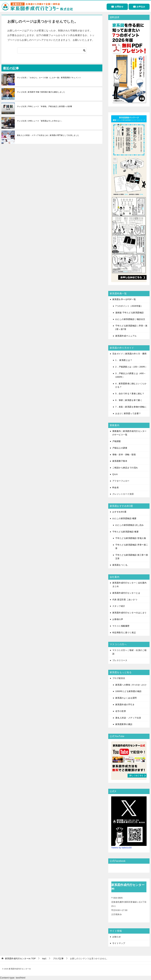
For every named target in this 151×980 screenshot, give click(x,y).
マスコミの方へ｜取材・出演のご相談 (129, 652)
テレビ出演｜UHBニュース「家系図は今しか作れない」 (40, 121)
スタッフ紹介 (119, 606)
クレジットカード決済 (123, 494)
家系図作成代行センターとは (126, 593)
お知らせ (117, 937)
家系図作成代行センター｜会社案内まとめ (129, 585)
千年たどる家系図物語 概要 (125, 532)
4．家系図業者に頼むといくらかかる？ (131, 385)
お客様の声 (118, 619)
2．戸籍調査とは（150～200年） (131, 367)
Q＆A (115, 474)
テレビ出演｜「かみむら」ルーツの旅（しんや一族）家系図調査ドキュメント (49, 78)
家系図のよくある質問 (126, 698)
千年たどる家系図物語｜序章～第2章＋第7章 (131, 327)
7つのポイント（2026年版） (129, 306)
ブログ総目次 (119, 678)
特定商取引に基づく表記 (124, 633)
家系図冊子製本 (120, 461)
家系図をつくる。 (121, 565)
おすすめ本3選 (119, 512)
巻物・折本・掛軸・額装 (124, 455)
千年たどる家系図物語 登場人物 (131, 538)
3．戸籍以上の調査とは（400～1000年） (131, 375)
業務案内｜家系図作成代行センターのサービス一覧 (129, 433)
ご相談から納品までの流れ (125, 468)
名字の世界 (121, 711)
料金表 (116, 487)
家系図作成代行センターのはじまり (129, 613)
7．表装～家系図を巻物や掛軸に (131, 407)
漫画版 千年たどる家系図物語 (130, 313)
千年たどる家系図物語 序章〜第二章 (132, 547)
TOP (20, 959)
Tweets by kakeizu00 (121, 848)
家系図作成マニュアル (126, 336)
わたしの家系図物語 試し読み (130, 525)
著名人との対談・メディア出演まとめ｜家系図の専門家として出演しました (48, 135)
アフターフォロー (121, 481)
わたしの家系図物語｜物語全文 (130, 319)
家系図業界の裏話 (124, 724)
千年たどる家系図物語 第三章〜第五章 (132, 557)
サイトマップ (119, 943)
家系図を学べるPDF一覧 (124, 299)
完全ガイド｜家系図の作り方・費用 (129, 354)
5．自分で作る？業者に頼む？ (130, 394)
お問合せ (117, 7)
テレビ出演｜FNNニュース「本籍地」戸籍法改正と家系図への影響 (44, 106)
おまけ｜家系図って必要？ (128, 413)
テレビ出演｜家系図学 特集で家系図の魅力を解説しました (41, 92)
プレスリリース (120, 660)
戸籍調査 (117, 441)
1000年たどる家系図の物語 (128, 691)
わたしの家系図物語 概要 (124, 518)
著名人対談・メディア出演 (128, 718)
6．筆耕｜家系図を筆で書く (129, 400)
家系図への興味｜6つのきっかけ (131, 685)
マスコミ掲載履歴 (121, 626)
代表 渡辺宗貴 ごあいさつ (125, 600)
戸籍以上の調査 (120, 448)
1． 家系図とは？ (124, 360)
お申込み (139, 7)
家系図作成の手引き (125, 705)
